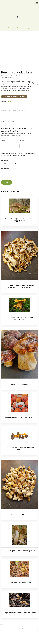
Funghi (9, 114)
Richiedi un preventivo (14, 109)
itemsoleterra (13, 28)
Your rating (5, 172)
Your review (5, 181)
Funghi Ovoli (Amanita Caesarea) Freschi (19, 430)
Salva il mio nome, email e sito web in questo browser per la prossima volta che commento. (18, 166)
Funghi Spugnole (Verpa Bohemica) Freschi (19, 563)
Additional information (8, 122)
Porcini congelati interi (19, 396)
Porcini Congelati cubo (19, 526)
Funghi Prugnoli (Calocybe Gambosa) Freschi (20, 625)
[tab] (8, 122)
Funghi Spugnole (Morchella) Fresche (19, 595)
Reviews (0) (22, 122)
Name (4, 152)
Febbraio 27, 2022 (23, 28)
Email (22, 152)
